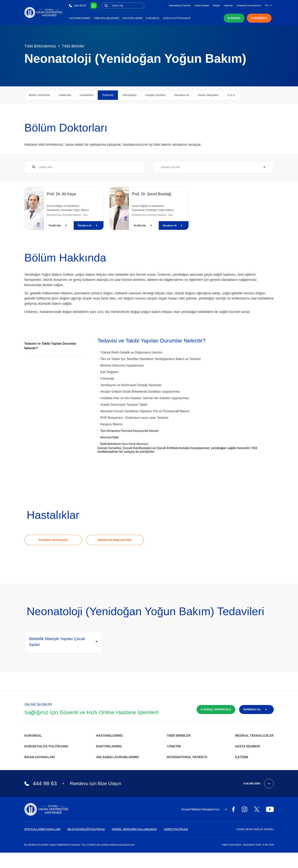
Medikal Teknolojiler (254, 736)
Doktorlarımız (133, 18)
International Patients (180, 6)
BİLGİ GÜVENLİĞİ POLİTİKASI (86, 829)
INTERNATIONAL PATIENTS (187, 757)
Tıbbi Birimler (73, 46)
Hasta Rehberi (202, 6)
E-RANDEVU (259, 18)
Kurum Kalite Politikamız (46, 746)
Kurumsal (153, 18)
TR (268, 6)
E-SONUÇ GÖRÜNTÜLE (216, 709)
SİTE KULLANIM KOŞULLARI (42, 829)
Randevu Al (88, 225)
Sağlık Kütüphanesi (177, 18)
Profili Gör (59, 225)
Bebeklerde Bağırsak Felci (115, 540)
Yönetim (174, 746)
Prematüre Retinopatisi (53, 540)
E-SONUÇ (234, 18)
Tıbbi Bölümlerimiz (106, 18)
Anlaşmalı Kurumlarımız (249, 6)
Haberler (228, 6)
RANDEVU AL (256, 709)
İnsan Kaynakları (40, 757)
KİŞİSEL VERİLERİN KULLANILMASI (134, 829)
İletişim (217, 6)
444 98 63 (78, 6)
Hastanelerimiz (80, 18)
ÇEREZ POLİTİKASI (176, 829)
